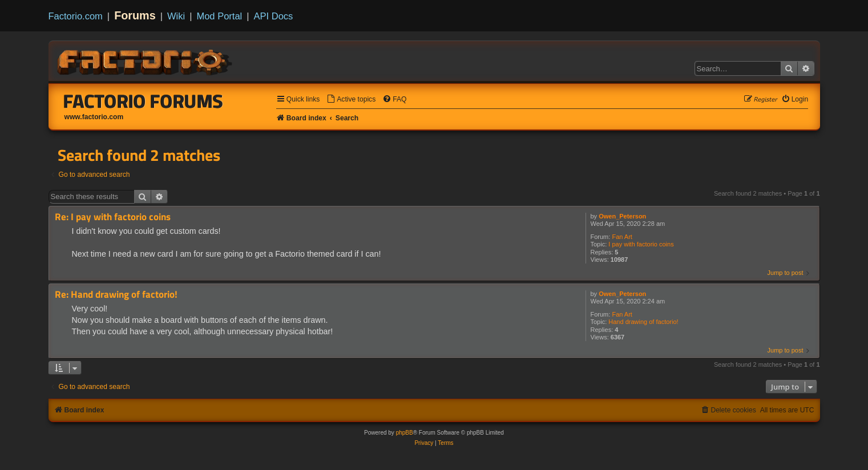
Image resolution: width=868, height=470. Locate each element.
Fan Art (622, 237)
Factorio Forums (143, 101)
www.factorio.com (94, 117)
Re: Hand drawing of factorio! (116, 295)
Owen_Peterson (622, 216)
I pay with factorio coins (641, 244)
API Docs (274, 16)
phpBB (405, 433)
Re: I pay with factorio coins (113, 217)
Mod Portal (219, 16)
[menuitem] (351, 100)
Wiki (176, 16)
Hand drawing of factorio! (643, 322)
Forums (135, 15)
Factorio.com (76, 16)
